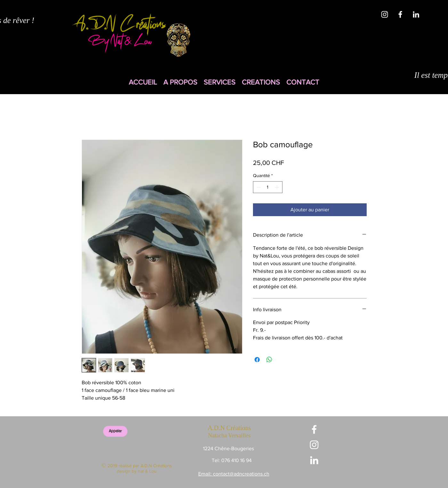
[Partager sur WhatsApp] (269, 360)
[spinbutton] (268, 187)
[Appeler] (115, 431)
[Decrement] (258, 187)
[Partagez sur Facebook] (257, 360)
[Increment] (277, 187)
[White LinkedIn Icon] (416, 14)
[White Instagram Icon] (385, 14)
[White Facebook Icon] (400, 14)
